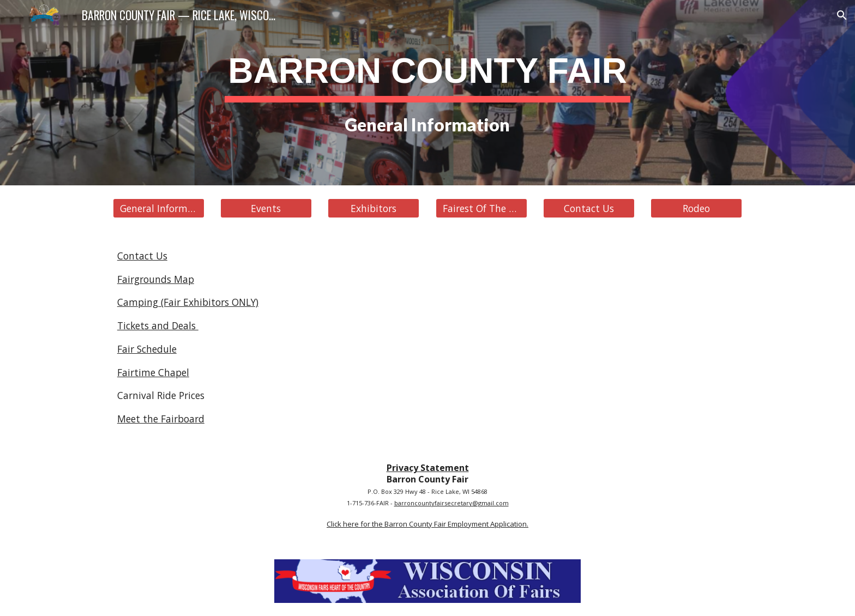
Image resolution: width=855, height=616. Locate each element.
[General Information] (159, 209)
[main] (427, 93)
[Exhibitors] (374, 209)
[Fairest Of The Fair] (481, 209)
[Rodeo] (696, 209)
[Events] (266, 209)
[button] (842, 15)
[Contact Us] (589, 209)
